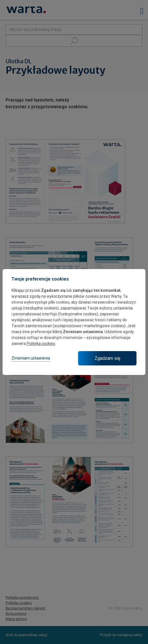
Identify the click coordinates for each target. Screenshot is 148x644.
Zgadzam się (107, 358)
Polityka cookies (41, 344)
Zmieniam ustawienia (31, 358)
